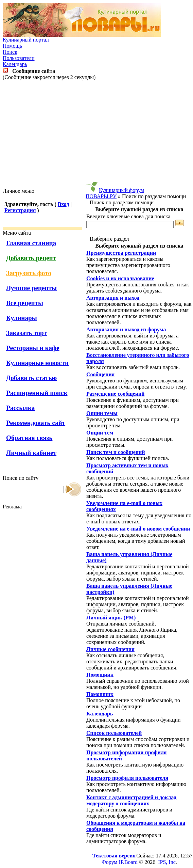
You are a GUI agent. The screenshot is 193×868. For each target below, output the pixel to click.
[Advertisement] (96, 134)
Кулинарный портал (26, 40)
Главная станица (31, 243)
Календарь (15, 64)
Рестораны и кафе (33, 348)
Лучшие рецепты (31, 288)
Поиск (10, 52)
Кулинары (22, 318)
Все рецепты (25, 303)
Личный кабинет (31, 453)
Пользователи (19, 58)
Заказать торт (27, 333)
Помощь (12, 46)
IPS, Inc (167, 862)
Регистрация (20, 210)
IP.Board (128, 862)
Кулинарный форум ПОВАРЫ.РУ (115, 193)
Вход (63, 204)
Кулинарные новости (37, 363)
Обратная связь (29, 438)
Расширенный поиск (37, 393)
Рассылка (20, 408)
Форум (109, 862)
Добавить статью (31, 378)
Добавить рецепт (31, 258)
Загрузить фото (29, 273)
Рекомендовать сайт (36, 423)
